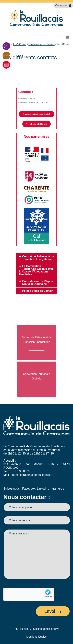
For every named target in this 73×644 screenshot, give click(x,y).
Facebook (29, 489)
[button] (36, 258)
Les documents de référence (41, 44)
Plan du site (21, 629)
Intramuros (57, 489)
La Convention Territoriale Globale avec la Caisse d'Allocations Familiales (36, 270)
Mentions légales (36, 637)
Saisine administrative (46, 629)
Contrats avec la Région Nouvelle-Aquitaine (38, 283)
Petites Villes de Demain (38, 291)
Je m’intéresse (19, 44)
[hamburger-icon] (68, 38)
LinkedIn (43, 489)
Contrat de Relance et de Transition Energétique (38, 258)
